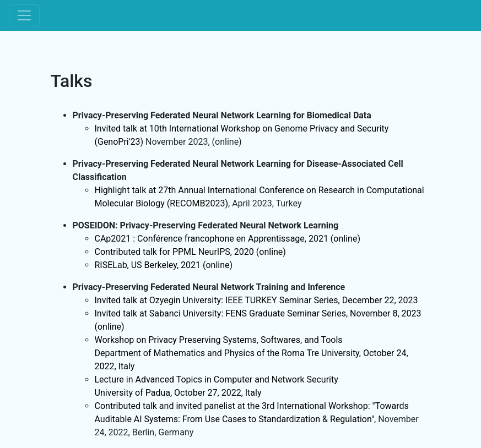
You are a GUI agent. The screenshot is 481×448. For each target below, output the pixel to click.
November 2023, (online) (194, 142)
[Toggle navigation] (24, 15)
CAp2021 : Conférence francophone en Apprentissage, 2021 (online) (228, 239)
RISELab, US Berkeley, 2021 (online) (164, 265)
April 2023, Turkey (267, 203)
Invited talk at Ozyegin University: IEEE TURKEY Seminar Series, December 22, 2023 (256, 300)
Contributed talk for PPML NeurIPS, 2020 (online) (190, 252)
